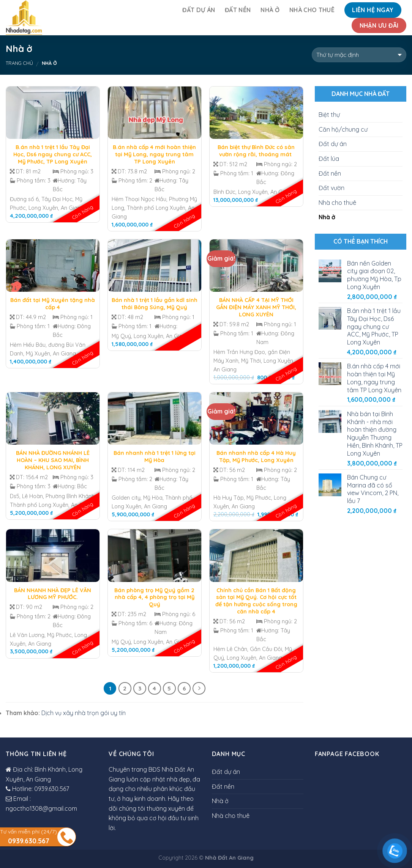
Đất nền (238, 10)
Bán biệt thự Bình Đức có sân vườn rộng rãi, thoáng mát (256, 151)
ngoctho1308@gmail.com (41, 808)
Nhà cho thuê (312, 10)
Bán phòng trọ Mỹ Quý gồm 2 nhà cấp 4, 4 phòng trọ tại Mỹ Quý (154, 597)
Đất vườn (331, 188)
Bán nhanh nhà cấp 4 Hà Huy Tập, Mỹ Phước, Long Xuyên (256, 457)
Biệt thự (329, 115)
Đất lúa (329, 159)
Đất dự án (199, 10)
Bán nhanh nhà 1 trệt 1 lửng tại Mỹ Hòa (155, 457)
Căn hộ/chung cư (343, 129)
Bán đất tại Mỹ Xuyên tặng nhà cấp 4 (53, 304)
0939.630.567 (52, 789)
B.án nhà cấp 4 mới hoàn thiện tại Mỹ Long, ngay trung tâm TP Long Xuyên (154, 154)
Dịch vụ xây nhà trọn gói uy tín (84, 713)
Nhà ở (270, 10)
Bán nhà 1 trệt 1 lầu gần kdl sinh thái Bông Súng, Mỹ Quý (155, 304)
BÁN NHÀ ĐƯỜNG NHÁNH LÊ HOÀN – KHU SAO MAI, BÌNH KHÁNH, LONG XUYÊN (53, 460)
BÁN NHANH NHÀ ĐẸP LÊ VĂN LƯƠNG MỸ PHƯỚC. (53, 594)
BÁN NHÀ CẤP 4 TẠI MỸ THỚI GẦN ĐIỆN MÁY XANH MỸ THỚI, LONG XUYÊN (256, 307)
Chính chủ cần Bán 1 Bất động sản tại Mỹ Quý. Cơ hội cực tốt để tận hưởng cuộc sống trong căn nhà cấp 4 (256, 601)
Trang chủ (19, 63)
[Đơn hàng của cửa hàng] (359, 55)
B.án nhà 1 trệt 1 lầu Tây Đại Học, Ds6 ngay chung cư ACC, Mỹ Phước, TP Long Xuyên (53, 154)
